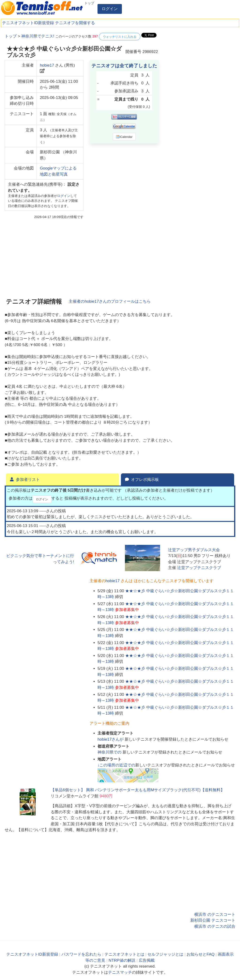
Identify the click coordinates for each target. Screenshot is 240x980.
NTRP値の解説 (122, 960)
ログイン (110, 9)
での (110, 752)
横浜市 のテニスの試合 (215, 926)
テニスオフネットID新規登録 (28, 23)
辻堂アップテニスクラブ (199, 568)
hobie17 (47, 65)
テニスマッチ (120, 972)
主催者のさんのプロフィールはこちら (110, 301)
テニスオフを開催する (75, 23)
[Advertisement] (200, 62)
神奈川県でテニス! (38, 36)
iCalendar (124, 137)
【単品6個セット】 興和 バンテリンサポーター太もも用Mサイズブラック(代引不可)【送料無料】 (137, 790)
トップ (89, 3)
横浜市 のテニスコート (215, 914)
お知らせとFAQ (201, 954)
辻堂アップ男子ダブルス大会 (194, 550)
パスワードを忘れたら (81, 954)
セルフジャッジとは (165, 954)
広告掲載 (147, 960)
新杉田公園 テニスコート (213, 920)
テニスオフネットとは (124, 954)
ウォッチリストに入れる (120, 37)
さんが (111, 739)
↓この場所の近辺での (116, 765)
